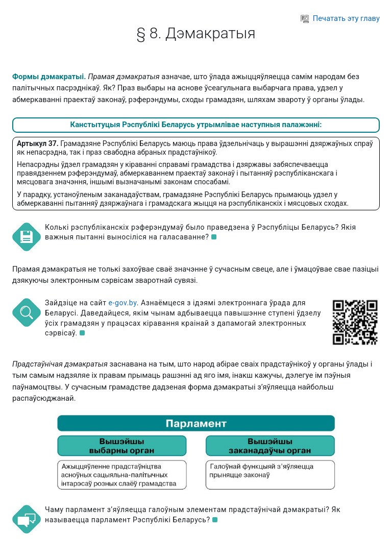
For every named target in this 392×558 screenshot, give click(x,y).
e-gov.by (123, 303)
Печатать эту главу (340, 18)
